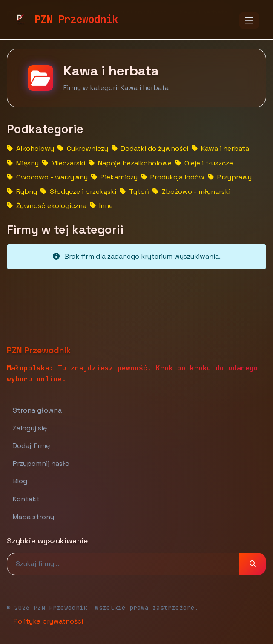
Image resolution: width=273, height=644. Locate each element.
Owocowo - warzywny (47, 177)
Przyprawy (230, 177)
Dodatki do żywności (150, 149)
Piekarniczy (114, 177)
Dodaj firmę (31, 446)
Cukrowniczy (83, 149)
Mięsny (23, 163)
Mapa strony (33, 517)
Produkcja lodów (173, 177)
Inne (101, 206)
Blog (20, 481)
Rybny (22, 192)
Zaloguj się (30, 428)
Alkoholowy (30, 149)
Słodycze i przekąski (78, 192)
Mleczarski (64, 163)
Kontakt (26, 499)
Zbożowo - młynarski (191, 192)
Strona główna (37, 410)
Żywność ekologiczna (47, 206)
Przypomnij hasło (41, 464)
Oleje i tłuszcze (204, 163)
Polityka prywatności (48, 621)
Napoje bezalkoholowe (130, 163)
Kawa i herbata (220, 149)
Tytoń (134, 192)
